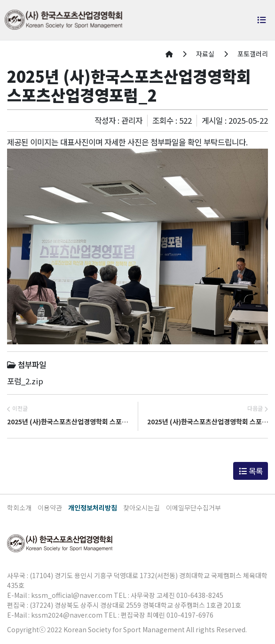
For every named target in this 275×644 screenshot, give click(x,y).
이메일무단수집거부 (193, 508)
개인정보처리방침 (93, 508)
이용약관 (50, 508)
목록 (251, 471)
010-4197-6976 (190, 615)
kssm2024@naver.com (67, 615)
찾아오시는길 (141, 508)
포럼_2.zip (25, 381)
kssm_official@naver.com (72, 595)
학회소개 (19, 508)
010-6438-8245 (200, 595)
